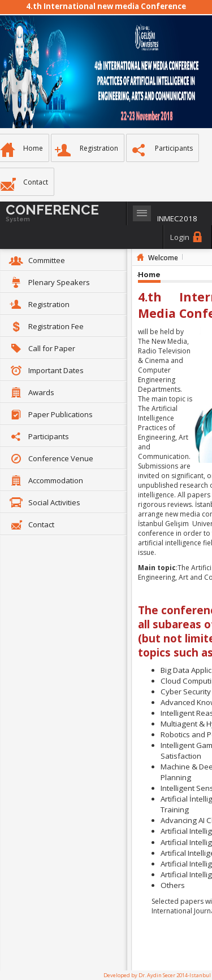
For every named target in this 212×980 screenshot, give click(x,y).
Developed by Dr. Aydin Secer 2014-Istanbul (157, 975)
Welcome (163, 258)
